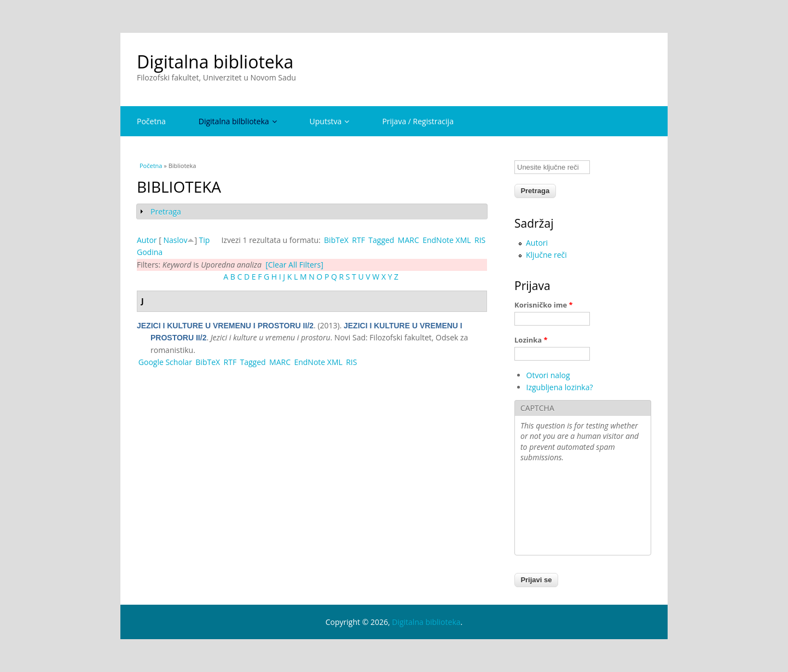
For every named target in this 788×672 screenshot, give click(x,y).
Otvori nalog (548, 375)
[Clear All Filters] (294, 265)
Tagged (381, 240)
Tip (205, 240)
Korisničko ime (544, 305)
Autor (147, 240)
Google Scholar (165, 362)
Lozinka (531, 340)
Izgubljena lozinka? (560, 387)
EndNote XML (447, 240)
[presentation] (565, 510)
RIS (480, 240)
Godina (150, 252)
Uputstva (330, 121)
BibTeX (336, 240)
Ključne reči (546, 255)
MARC (409, 240)
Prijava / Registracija (418, 121)
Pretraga (166, 212)
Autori (537, 243)
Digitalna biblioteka (215, 62)
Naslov (175, 240)
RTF (358, 240)
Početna (151, 121)
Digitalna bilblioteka (238, 121)
